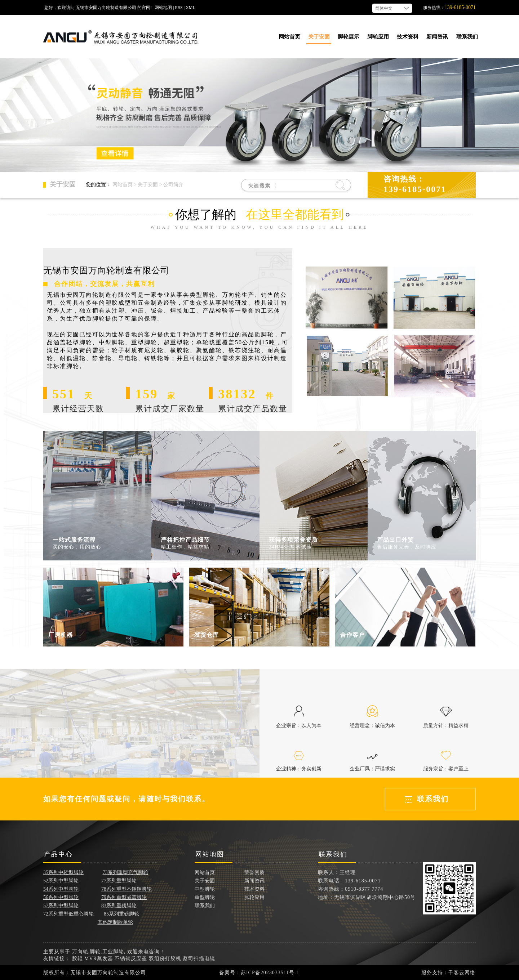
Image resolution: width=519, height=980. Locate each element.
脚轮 (95, 952)
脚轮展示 (349, 37)
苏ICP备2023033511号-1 (270, 973)
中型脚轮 (205, 889)
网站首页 (289, 37)
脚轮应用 (378, 37)
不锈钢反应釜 (131, 959)
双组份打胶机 (165, 959)
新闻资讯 (437, 37)
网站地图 (163, 8)
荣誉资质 (254, 872)
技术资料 (408, 37)
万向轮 (80, 952)
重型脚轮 (205, 897)
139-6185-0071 (460, 7)
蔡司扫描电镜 (199, 959)
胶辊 (77, 959)
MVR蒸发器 (99, 959)
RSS (179, 8)
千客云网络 (462, 973)
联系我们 (467, 37)
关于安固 (319, 37)
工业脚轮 (113, 952)
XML (190, 8)
